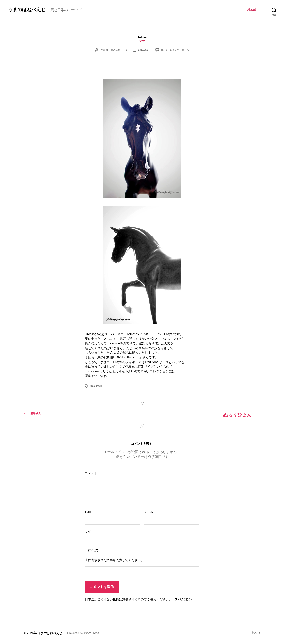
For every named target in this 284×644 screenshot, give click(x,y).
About (251, 10)
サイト (89, 531)
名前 (88, 512)
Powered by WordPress (83, 633)
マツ (142, 41)
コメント (93, 473)
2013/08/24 (144, 50)
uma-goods (96, 386)
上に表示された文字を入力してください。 (114, 560)
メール (149, 512)
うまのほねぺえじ (27, 10)
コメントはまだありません (175, 50)
